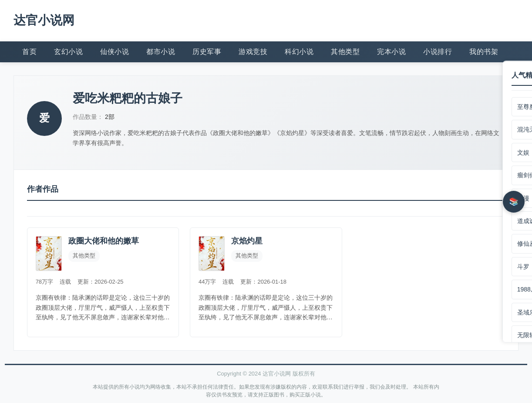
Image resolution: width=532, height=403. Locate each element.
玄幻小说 (68, 51)
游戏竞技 (253, 51)
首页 (29, 51)
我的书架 (484, 51)
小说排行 (438, 51)
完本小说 (391, 51)
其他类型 (345, 51)
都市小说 (161, 51)
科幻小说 (299, 51)
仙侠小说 (114, 51)
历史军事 (207, 51)
